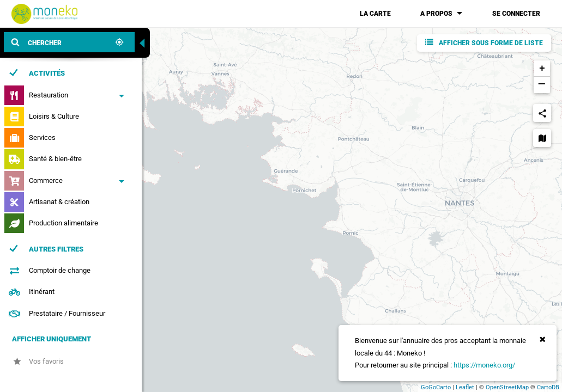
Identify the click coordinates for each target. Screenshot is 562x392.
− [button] (542, 85)
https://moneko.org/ (484, 365)
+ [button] (542, 69)
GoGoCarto (436, 387)
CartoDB (548, 387)
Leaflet (465, 387)
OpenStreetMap (507, 387)
